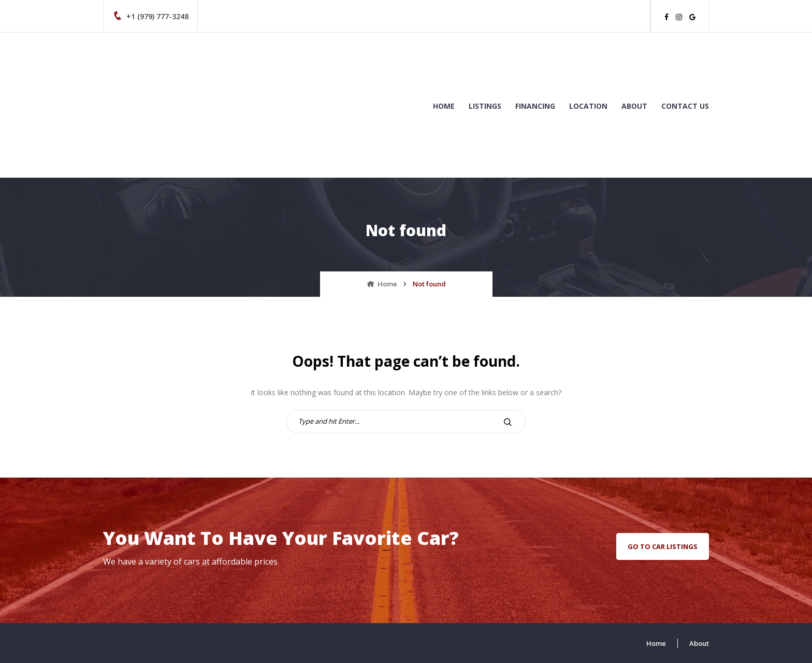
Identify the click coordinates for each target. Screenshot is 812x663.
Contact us (685, 106)
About (634, 106)
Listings (485, 106)
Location (588, 106)
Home (444, 106)
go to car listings (663, 546)
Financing (535, 106)
